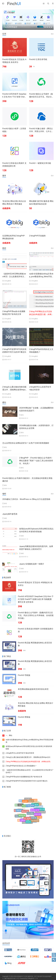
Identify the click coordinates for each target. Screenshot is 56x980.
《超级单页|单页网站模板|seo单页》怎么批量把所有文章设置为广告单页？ (14, 277)
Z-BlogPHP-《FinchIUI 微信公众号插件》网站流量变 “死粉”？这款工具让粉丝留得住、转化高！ (36, 461)
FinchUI (25, 808)
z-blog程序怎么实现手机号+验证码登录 (20, 753)
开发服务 (35, 806)
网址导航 (25, 814)
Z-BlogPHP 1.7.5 (32, 978)
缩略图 (23, 821)
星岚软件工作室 (22, 976)
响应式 (31, 802)
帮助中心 (18, 809)
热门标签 (27, 820)
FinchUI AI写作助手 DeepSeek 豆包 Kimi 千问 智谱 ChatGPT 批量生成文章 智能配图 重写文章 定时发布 (36, 599)
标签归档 (38, 816)
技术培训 (18, 815)
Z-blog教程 (8, 281)
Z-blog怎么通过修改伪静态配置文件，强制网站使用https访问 (14, 390)
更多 (52, 34)
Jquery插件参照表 (10, 514)
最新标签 (22, 817)
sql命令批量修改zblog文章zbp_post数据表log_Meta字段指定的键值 (41, 277)
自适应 (25, 802)
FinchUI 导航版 (24, 675)
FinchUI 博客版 (24, 717)
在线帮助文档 (40, 812)
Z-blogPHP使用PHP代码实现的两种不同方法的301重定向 (27, 781)
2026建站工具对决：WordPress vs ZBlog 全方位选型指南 (26, 499)
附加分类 (38, 805)
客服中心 (39, 806)
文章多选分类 (39, 810)
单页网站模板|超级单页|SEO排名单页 (33, 689)
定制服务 (28, 799)
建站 (22, 415)
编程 (6, 518)
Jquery (21, 806)
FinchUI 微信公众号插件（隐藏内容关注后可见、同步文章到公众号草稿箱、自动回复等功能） (36, 615)
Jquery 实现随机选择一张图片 (32, 564)
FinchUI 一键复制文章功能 (40, 163)
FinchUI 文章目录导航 (38, 59)
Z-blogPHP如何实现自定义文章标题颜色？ (21, 766)
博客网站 (20, 812)
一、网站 (9, 735)
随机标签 (33, 819)
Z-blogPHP (30, 808)
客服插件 (34, 801)
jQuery (28, 822)
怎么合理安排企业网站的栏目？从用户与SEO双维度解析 (26, 443)
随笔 (6, 503)
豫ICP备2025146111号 (12, 978)
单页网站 (30, 815)
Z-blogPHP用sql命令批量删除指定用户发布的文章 (24, 777)
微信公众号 (35, 812)
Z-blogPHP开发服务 (37, 236)
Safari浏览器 (34, 821)
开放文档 (38, 817)
